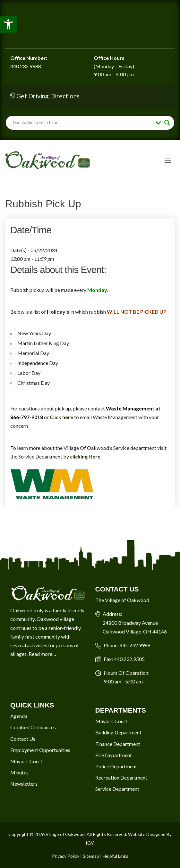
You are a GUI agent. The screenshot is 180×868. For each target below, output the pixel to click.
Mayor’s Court (26, 761)
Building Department (118, 732)
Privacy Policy (66, 856)
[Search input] (83, 123)
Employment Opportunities (40, 750)
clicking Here (85, 456)
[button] (8, 24)
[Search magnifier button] (167, 123)
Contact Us (23, 739)
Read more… (42, 654)
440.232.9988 (26, 66)
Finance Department (118, 744)
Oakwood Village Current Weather (90, 24)
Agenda (19, 716)
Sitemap (91, 856)
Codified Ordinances (33, 727)
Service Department (117, 789)
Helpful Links (116, 856)
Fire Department (114, 755)
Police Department (116, 766)
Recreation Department (121, 777)
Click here (61, 417)
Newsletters (24, 784)
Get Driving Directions (48, 96)
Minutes (19, 772)
